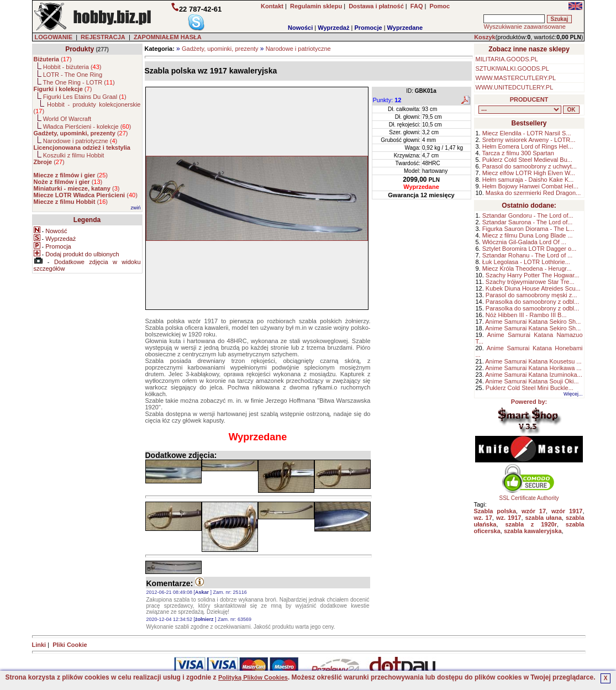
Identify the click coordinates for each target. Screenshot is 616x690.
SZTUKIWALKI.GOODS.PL (512, 69)
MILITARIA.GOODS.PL (507, 59)
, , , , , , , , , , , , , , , (520, 110)
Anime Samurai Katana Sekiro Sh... (533, 322)
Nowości (300, 28)
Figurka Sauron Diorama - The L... (528, 229)
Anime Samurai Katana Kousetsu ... (533, 361)
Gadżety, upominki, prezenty (220, 49)
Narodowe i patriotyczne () (80, 141)
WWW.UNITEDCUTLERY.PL (515, 87)
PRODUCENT (529, 99)
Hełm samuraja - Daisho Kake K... (528, 180)
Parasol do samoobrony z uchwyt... (530, 166)
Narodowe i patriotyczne (298, 49)
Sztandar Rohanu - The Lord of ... (528, 255)
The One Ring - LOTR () (78, 82)
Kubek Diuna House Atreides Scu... (533, 288)
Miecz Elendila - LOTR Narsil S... (527, 133)
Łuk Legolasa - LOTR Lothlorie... (526, 262)
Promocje (368, 28)
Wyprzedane (405, 28)
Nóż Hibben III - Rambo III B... (526, 315)
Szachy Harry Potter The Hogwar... (533, 275)
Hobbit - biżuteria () (72, 67)
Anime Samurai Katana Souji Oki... (532, 381)
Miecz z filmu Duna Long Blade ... (528, 235)
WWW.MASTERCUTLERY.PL (516, 78)
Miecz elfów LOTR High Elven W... (529, 173)
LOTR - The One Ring (73, 75)
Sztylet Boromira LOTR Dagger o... (530, 249)
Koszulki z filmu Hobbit (74, 155)
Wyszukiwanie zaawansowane (524, 27)
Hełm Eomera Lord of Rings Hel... (528, 146)
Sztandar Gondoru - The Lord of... (528, 215)
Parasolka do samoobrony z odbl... (532, 302)
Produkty (80, 49)
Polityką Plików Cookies (253, 677)
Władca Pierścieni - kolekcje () (87, 127)
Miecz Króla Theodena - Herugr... (527, 268)
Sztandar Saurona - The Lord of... (528, 222)
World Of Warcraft (67, 119)
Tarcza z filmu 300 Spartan (518, 153)
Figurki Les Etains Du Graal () (85, 97)
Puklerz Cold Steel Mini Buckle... (530, 388)
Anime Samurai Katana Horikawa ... (533, 368)
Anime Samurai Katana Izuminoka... (533, 375)
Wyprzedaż (333, 28)
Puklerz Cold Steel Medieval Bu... (527, 160)
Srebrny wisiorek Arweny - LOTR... (529, 140)
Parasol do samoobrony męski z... (531, 295)
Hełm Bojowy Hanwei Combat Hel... (530, 186)
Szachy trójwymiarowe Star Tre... (530, 282)
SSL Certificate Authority (529, 496)
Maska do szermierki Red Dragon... (533, 193)
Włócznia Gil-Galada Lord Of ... (524, 242)
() (53, 59)
